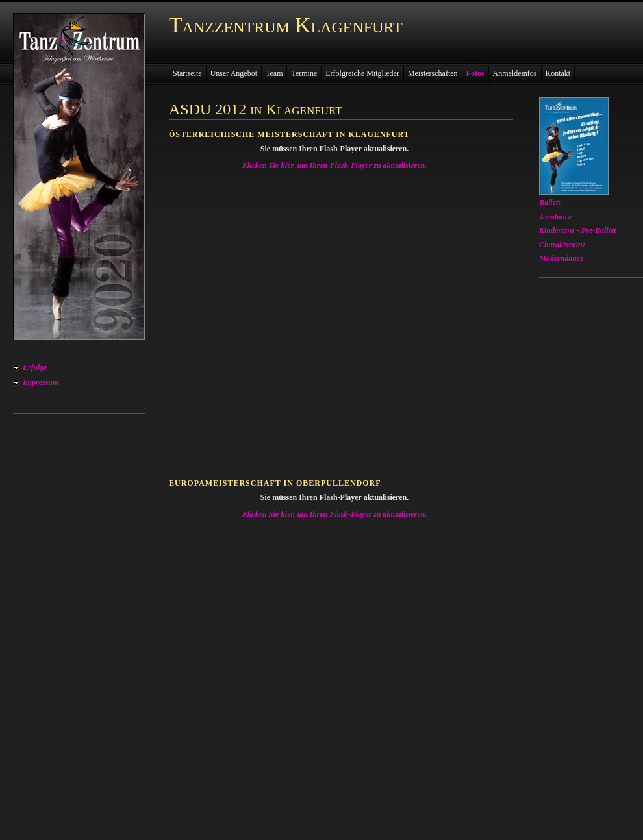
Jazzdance (556, 217)
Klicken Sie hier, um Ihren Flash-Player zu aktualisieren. (334, 166)
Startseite (187, 73)
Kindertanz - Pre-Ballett (578, 230)
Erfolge (35, 367)
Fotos (475, 73)
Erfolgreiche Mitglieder (362, 73)
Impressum (41, 382)
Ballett (550, 203)
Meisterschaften (433, 73)
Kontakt (558, 73)
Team (274, 73)
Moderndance (561, 258)
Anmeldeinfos (515, 73)
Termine (304, 73)
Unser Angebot (234, 73)
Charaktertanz (562, 245)
